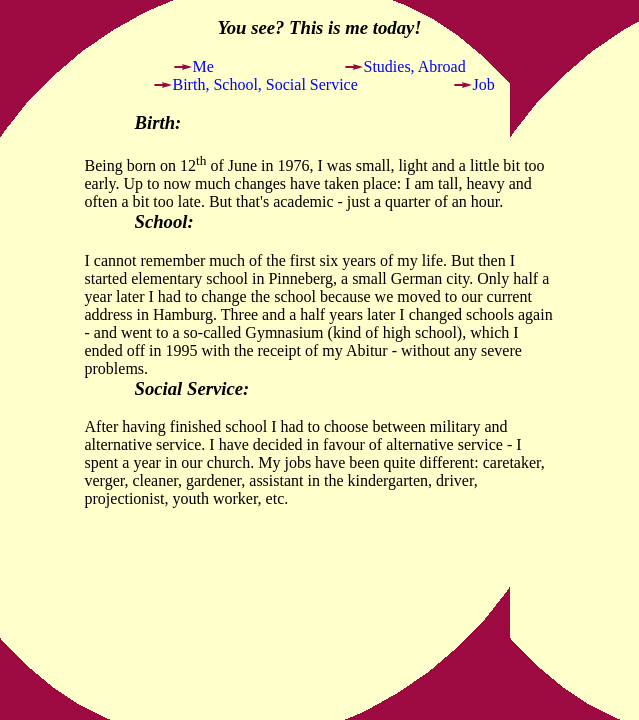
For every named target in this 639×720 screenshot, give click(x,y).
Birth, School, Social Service (265, 84)
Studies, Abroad (415, 66)
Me (203, 66)
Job (484, 84)
